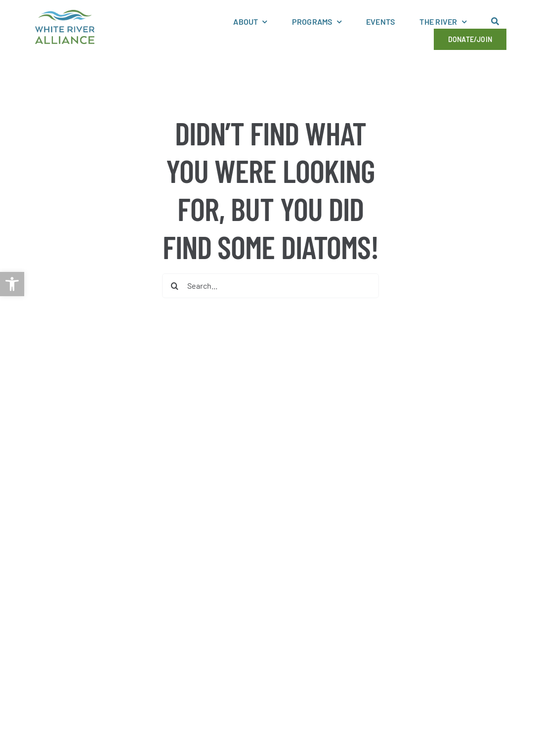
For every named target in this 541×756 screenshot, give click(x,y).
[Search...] (270, 286)
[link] (12, 284)
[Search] (174, 286)
